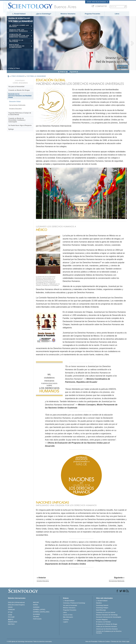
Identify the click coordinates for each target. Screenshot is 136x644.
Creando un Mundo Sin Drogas (19, 90)
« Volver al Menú (14, 68)
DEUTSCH (11, 624)
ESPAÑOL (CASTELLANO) (41, 612)
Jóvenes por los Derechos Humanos (107, 629)
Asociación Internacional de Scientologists (108, 617)
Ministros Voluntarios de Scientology (107, 615)
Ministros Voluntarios (68, 14)
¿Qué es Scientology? (43, 14)
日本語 (10, 615)
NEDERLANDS (13, 622)
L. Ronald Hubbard (19, 14)
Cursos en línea (68, 615)
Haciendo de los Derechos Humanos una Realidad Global (20, 96)
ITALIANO (36, 617)
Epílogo (11, 129)
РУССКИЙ (11, 617)
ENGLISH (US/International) (16, 602)
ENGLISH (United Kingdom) (16, 605)
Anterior (63, 72)
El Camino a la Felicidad (103, 622)
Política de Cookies (104, 641)
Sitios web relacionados (97, 2)
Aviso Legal (126, 641)
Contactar (66, 619)
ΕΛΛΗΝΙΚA (36, 614)
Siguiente (73, 72)
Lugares (65, 622)
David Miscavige (101, 610)
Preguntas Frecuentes (93, 14)
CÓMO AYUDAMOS (18, 76)
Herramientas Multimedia (17, 105)
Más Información (68, 617)
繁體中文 (11, 619)
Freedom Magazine (102, 619)
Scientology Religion (102, 608)
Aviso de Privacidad (91, 641)
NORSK (35, 605)
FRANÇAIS (11, 610)
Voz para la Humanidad (16, 87)
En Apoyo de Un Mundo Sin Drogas (107, 624)
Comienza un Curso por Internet (106, 612)
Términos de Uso (116, 641)
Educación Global (15, 102)
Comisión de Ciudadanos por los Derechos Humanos (109, 632)
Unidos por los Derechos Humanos (106, 626)
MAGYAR (36, 602)
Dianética (99, 603)
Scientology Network (102, 605)
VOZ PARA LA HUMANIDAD (36, 76)
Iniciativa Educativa (15, 109)
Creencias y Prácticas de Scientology (74, 603)
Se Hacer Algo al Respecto (20, 125)
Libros (117, 14)
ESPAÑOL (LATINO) (39, 610)
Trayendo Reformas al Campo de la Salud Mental (20, 114)
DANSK (10, 607)
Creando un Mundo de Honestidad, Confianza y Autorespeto (17, 120)
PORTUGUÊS (37, 619)
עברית (10, 612)
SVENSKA (36, 607)
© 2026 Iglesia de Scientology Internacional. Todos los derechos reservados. (29, 641)
